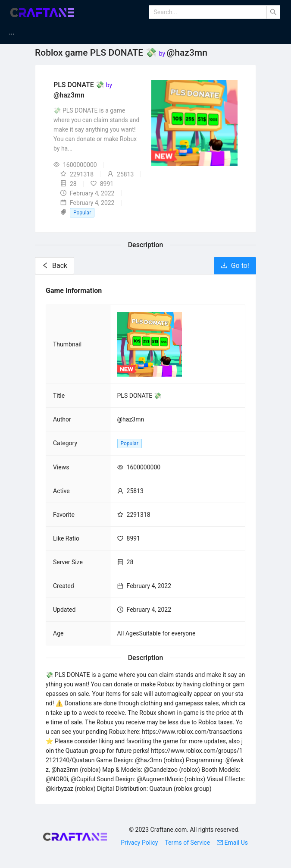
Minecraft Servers (156, 34)
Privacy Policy (139, 843)
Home (27, 34)
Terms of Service (187, 843)
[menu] (145, 34)
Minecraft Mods (84, 34)
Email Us (232, 843)
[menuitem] (22, 34)
